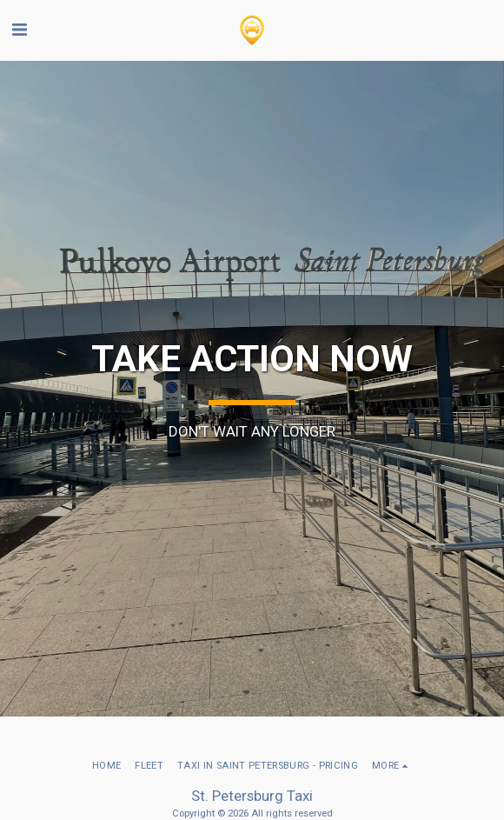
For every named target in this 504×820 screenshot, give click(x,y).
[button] (19, 30)
